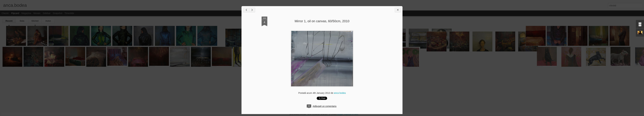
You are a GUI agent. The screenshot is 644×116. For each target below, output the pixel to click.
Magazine (26, 13)
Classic (5, 13)
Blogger (340, 114)
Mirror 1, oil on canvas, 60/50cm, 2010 (322, 21)
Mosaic (37, 13)
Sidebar (47, 13)
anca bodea (340, 93)
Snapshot (58, 13)
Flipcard (15, 13)
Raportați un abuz (351, 114)
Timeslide (69, 13)
